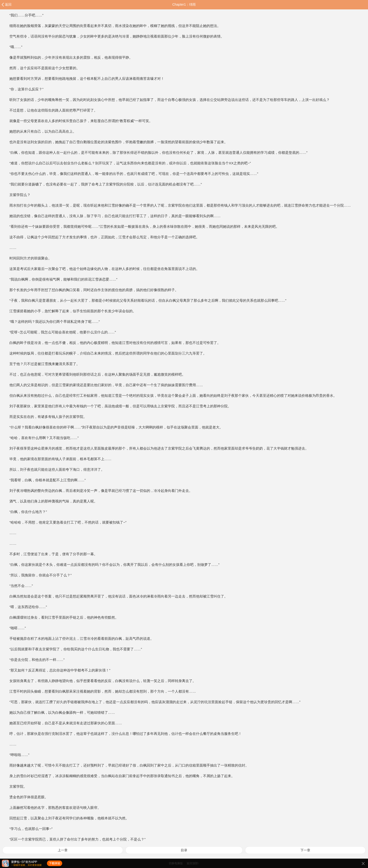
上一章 (63, 850)
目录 (184, 850)
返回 (8, 4)
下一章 (305, 850)
